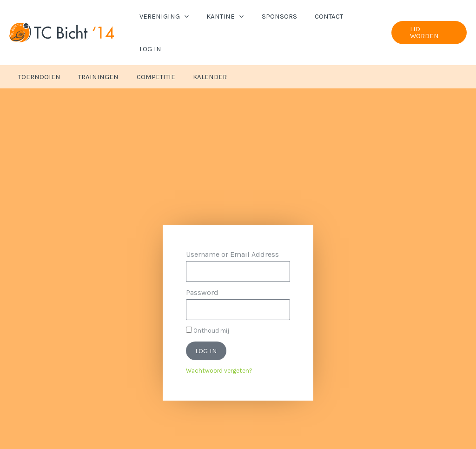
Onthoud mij (208, 300)
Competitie (146, 46)
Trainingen (93, 46)
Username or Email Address (232, 224)
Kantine (226, 17)
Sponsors (277, 17)
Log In (361, 17)
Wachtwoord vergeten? (219, 340)
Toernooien (37, 46)
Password (202, 262)
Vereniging (169, 17)
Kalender (196, 46)
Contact (322, 17)
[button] (189, 17)
